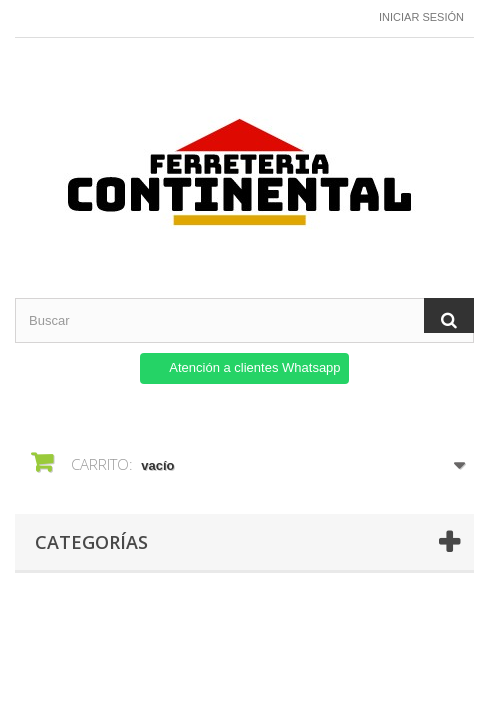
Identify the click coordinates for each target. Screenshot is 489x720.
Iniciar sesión (421, 17)
